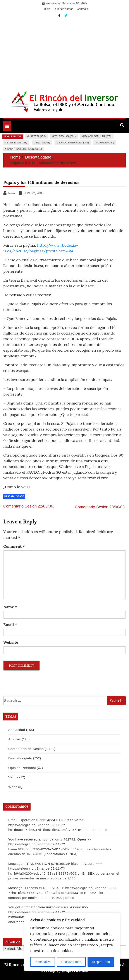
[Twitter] (66, 16)
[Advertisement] (64, 53)
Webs (13, 787)
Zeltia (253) (43, 143)
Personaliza (43, 962)
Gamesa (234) (106, 143)
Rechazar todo (71, 962)
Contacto (82, 9)
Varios (13, 777)
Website (11, 642)
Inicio (47, 9)
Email (10, 625)
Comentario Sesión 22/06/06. (29, 506)
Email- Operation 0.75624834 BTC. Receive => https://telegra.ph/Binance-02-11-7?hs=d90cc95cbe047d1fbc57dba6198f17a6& (46, 825)
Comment (14, 546)
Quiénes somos (63, 9)
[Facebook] (60, 16)
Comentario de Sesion (26, 749)
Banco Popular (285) (98, 136)
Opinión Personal (22, 768)
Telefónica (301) (65, 136)
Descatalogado (14, 496)
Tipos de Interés (96, 830)
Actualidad (17, 730)
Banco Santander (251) (74, 143)
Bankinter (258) (17, 143)
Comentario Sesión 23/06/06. (100, 507)
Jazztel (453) (37, 136)
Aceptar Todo (101, 962)
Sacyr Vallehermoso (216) (24, 149)
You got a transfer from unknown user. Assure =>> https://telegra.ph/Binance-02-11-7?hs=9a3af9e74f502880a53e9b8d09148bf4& (48, 912)
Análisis (15, 739)
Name (10, 607)
